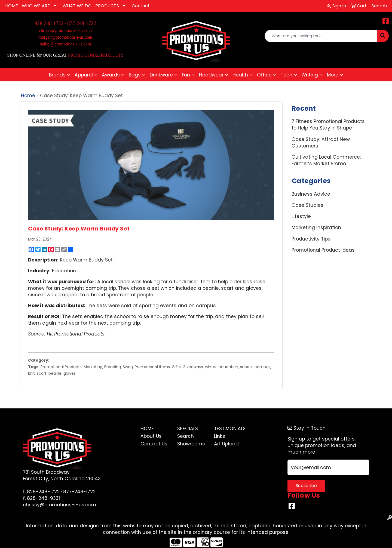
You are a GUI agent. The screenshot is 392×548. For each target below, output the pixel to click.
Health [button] (240, 75)
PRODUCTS (107, 6)
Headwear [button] (211, 75)
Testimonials (229, 429)
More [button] (333, 75)
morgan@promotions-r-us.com (65, 37)
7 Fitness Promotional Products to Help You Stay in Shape (328, 125)
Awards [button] (111, 75)
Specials (188, 429)
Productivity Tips (311, 239)
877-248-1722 (82, 23)
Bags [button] (135, 75)
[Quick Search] (321, 36)
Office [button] (264, 75)
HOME (12, 6)
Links (220, 436)
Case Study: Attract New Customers (321, 143)
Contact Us (154, 444)
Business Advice (311, 194)
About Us (151, 436)
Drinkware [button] (161, 75)
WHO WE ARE (36, 6)
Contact (141, 6)
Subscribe (306, 486)
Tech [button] (287, 75)
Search (186, 436)
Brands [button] (57, 75)
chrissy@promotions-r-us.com (65, 30)
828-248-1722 (43, 492)
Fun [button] (186, 75)
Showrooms (191, 444)
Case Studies (307, 205)
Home (28, 96)
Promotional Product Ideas (323, 250)
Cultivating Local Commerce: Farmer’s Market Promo (326, 160)
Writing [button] (310, 75)
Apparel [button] (84, 75)
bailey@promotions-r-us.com (65, 44)
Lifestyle (301, 216)
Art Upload (226, 444)
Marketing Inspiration (316, 227)
